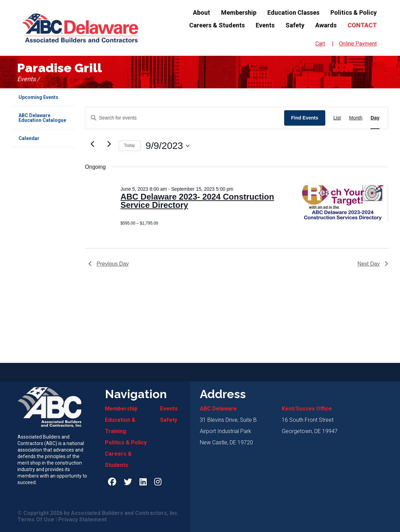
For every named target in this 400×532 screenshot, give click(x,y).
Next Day (373, 264)
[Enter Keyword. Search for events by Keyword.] (185, 118)
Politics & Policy (354, 12)
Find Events (305, 118)
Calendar (29, 138)
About (202, 12)
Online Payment (358, 44)
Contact (362, 25)
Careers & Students (217, 25)
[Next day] (109, 144)
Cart (320, 44)
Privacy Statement (82, 520)
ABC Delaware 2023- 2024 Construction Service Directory (197, 201)
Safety (295, 25)
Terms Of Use (36, 520)
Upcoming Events (38, 97)
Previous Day (109, 264)
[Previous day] (93, 144)
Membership (239, 12)
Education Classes (293, 12)
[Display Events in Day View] (375, 118)
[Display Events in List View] (337, 118)
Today (130, 145)
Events (265, 25)
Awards (326, 25)
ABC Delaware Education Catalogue (42, 118)
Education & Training (120, 426)
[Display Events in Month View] (356, 118)
